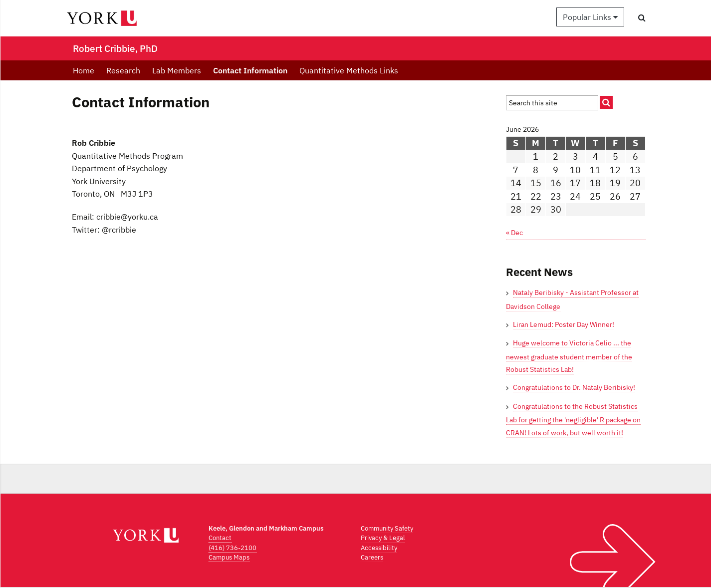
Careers (372, 557)
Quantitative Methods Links (349, 70)
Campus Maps (229, 557)
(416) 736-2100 (233, 548)
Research (123, 70)
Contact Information (250, 70)
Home (84, 70)
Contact (220, 538)
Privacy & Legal (383, 538)
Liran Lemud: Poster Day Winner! (564, 324)
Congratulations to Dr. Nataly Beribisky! (574, 387)
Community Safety (387, 528)
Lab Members (177, 70)
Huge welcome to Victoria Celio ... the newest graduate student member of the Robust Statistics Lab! (569, 356)
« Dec (514, 233)
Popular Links (590, 17)
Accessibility (379, 548)
